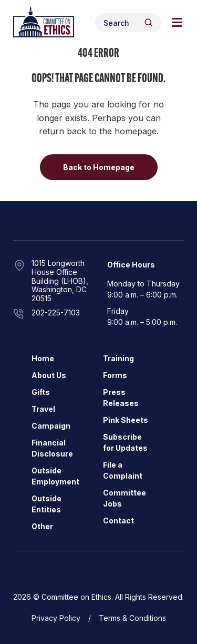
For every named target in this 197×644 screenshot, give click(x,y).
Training (118, 358)
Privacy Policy (56, 618)
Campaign (51, 426)
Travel (43, 409)
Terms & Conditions (132, 618)
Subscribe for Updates (125, 442)
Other (42, 526)
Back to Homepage (99, 167)
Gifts (41, 392)
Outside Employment (55, 476)
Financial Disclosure (52, 448)
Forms (115, 375)
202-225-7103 (56, 313)
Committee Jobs (125, 498)
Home (43, 358)
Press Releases (121, 398)
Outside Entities (46, 504)
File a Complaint (123, 470)
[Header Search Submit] (148, 22)
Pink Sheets (126, 420)
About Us (49, 375)
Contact (118, 521)
